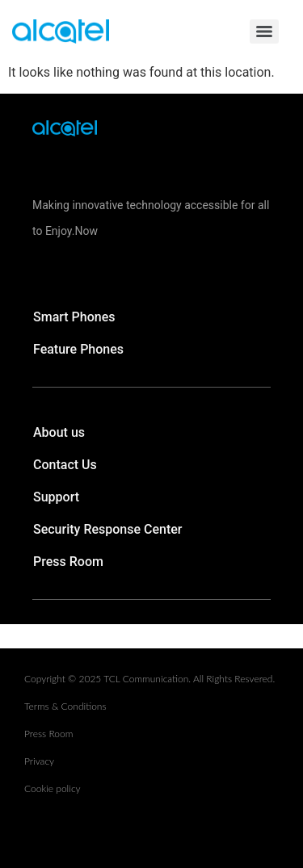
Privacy (39, 761)
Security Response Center (108, 529)
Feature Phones (78, 349)
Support (56, 497)
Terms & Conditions (65, 706)
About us (59, 432)
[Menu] (264, 31)
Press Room (68, 562)
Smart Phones (74, 317)
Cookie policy (53, 788)
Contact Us (65, 465)
